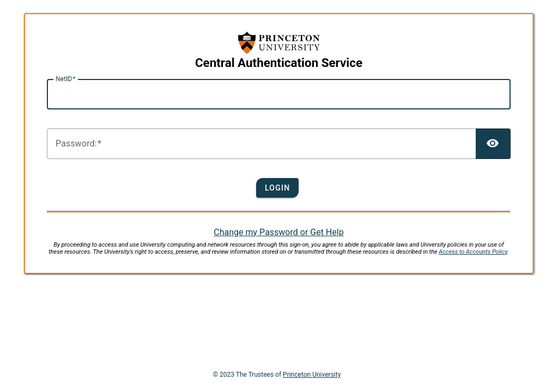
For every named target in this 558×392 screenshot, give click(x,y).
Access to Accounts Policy (473, 252)
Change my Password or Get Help (278, 232)
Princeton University (312, 375)
